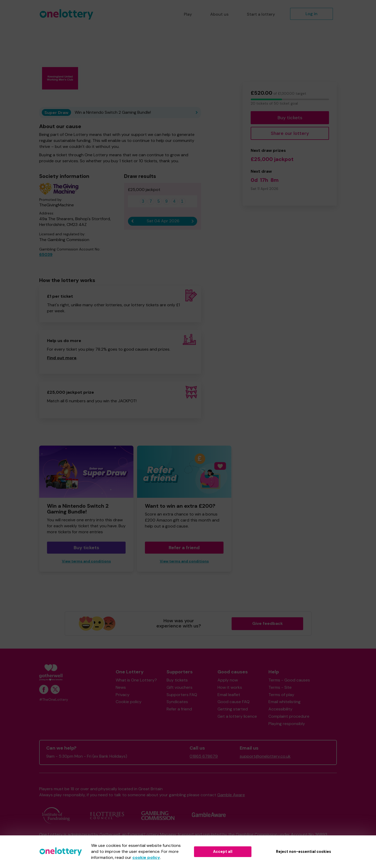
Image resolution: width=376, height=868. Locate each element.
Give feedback (268, 623)
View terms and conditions (86, 561)
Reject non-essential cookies (304, 852)
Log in (312, 14)
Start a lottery (261, 14)
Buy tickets (290, 118)
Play (188, 14)
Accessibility (280, 709)
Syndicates (177, 702)
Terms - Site (280, 687)
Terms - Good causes (289, 680)
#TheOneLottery (54, 700)
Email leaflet (229, 695)
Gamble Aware (231, 795)
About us (219, 14)
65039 (46, 255)
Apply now (228, 680)
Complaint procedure (289, 716)
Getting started (233, 709)
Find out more (62, 358)
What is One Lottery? (136, 680)
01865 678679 (204, 756)
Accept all (223, 852)
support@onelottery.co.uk (265, 756)
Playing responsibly (287, 724)
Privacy (123, 695)
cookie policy (146, 857)
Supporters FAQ (182, 695)
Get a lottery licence (237, 716)
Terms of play (281, 695)
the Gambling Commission (253, 834)
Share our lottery (290, 133)
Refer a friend (184, 548)
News (121, 687)
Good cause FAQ (234, 702)
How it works (230, 687)
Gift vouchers (180, 687)
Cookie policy (129, 702)
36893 (321, 834)
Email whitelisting (284, 702)
